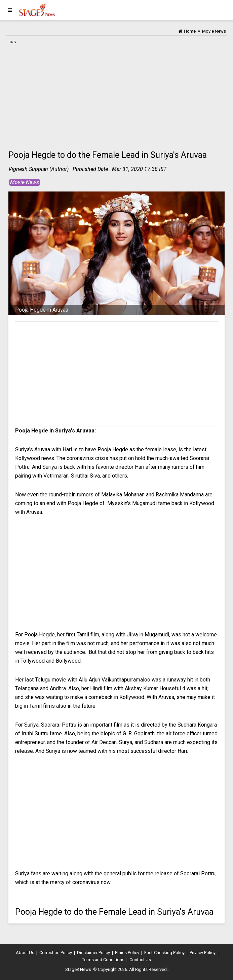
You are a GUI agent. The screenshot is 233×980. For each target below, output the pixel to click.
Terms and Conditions (103, 960)
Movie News (25, 182)
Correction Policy (56, 953)
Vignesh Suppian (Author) (38, 169)
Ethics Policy (127, 953)
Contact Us (140, 960)
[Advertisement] (116, 93)
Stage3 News (78, 969)
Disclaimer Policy (93, 953)
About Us (25, 953)
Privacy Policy (203, 953)
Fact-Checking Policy (164, 953)
